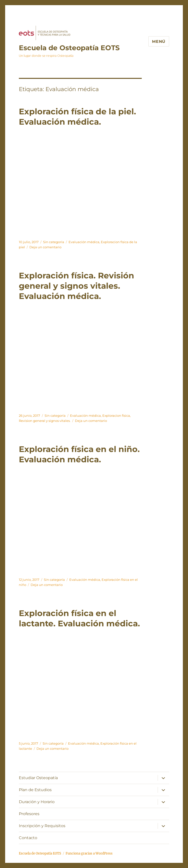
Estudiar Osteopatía (38, 778)
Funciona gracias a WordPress (89, 853)
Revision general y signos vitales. (45, 421)
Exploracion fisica (116, 416)
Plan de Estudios (35, 790)
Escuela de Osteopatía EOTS (69, 48)
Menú (159, 42)
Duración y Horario (37, 802)
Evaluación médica (84, 242)
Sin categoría (54, 242)
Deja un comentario (45, 247)
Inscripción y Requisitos (42, 826)
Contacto (28, 838)
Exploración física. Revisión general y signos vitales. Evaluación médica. (76, 286)
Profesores (29, 814)
